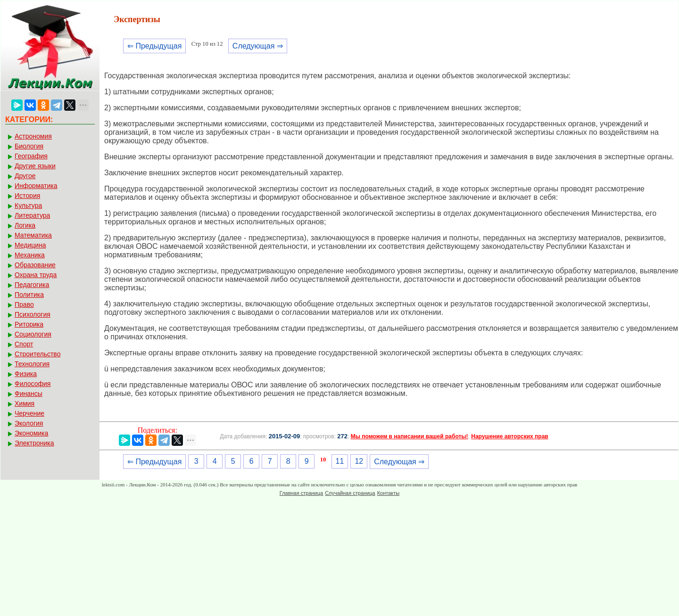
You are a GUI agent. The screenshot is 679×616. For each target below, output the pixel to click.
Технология (32, 364)
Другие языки (35, 166)
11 (340, 461)
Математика (33, 235)
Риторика (29, 324)
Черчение (29, 413)
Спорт (24, 344)
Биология (29, 146)
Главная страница (301, 493)
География (31, 156)
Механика (30, 255)
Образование (35, 265)
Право (24, 304)
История (27, 196)
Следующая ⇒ (258, 46)
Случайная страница (350, 493)
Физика (26, 374)
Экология (29, 423)
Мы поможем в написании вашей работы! (410, 436)
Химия (25, 403)
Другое (25, 176)
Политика (29, 295)
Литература (32, 215)
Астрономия (33, 136)
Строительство (37, 354)
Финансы (29, 394)
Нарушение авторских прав (509, 436)
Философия (33, 384)
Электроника (34, 443)
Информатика (36, 186)
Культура (28, 205)
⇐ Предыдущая (154, 46)
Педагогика (32, 285)
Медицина (30, 245)
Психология (33, 314)
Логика (25, 225)
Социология (33, 334)
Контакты (389, 493)
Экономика (31, 433)
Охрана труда (36, 275)
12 (359, 461)
